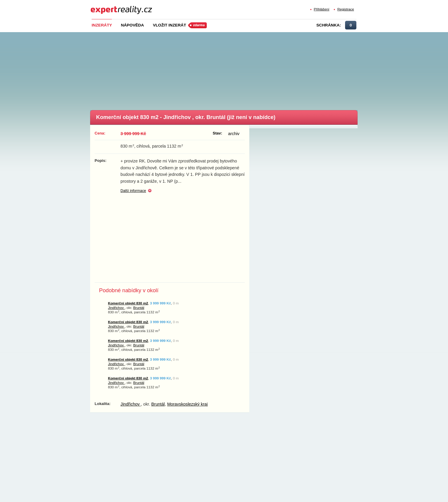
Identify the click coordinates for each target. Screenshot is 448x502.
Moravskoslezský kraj (187, 404)
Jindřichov (116, 308)
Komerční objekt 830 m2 (128, 303)
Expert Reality (102, 6)
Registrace (346, 9)
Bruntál (139, 308)
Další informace (133, 191)
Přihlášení (322, 9)
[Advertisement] (234, 69)
